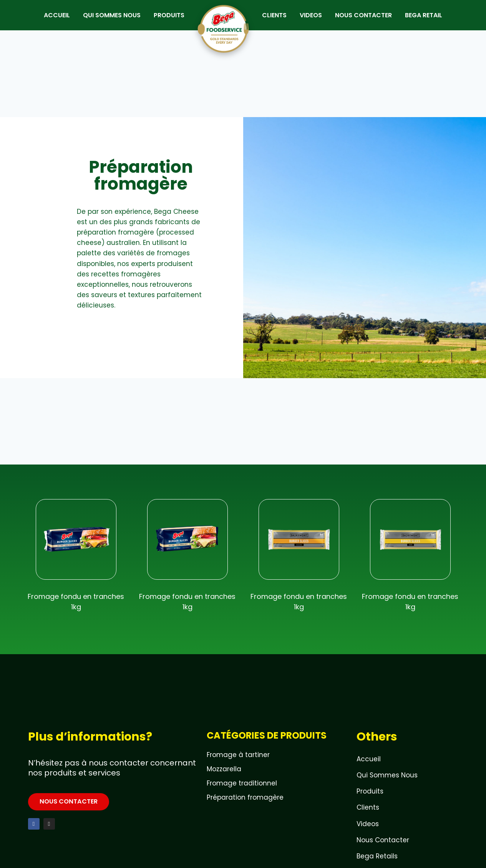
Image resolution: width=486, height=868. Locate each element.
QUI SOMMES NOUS (107, 20)
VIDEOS (316, 20)
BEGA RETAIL (429, 20)
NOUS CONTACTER (368, 20)
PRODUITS (164, 20)
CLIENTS (279, 20)
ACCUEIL (52, 20)
